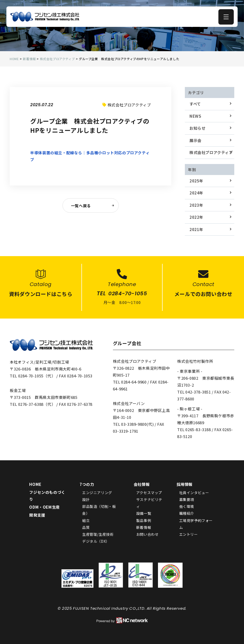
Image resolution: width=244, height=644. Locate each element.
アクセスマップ (149, 493)
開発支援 (37, 515)
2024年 (196, 193)
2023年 (196, 205)
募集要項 (187, 499)
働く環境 (187, 506)
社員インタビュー (194, 493)
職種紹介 (187, 513)
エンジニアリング (97, 493)
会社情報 (142, 484)
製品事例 (144, 520)
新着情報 (144, 527)
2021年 (196, 229)
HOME (35, 484)
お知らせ (197, 128)
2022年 (196, 217)
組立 (86, 520)
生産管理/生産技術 (98, 534)
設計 (86, 499)
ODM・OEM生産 (44, 507)
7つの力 (87, 484)
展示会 (195, 140)
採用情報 (185, 484)
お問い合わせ (147, 534)
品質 (86, 527)
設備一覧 (144, 513)
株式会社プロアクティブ (211, 152)
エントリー (189, 534)
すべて (195, 104)
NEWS (195, 116)
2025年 (196, 181)
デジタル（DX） (96, 541)
